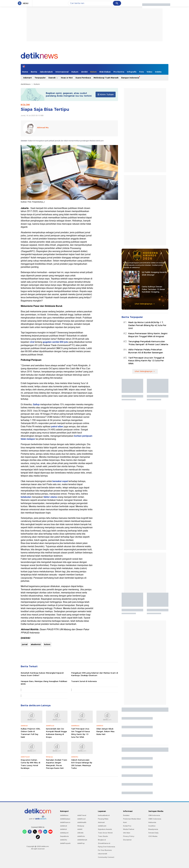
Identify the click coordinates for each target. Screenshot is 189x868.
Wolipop (81, 826)
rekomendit (102, 854)
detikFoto (81, 836)
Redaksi (126, 815)
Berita (34, 72)
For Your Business (105, 850)
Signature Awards (105, 829)
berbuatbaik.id (104, 815)
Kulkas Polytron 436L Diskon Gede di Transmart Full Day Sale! (30, 733)
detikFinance (65, 822)
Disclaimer (127, 840)
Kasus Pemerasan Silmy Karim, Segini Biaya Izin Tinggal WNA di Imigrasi (148, 335)
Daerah (53, 78)
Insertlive (152, 826)
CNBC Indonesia (155, 819)
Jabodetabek (46, 72)
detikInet (64, 826)
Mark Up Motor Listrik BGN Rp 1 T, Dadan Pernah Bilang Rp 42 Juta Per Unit (147, 325)
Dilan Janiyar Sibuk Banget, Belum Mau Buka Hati (105, 731)
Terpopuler (40, 78)
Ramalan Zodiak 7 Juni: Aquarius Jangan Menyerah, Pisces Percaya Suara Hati (57, 764)
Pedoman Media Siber (132, 819)
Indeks (158, 72)
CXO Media (153, 836)
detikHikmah (82, 840)
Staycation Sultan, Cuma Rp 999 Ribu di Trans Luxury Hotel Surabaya (30, 764)
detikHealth (82, 822)
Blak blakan (105, 72)
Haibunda (152, 822)
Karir (125, 822)
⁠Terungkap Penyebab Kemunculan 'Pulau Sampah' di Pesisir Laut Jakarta (148, 343)
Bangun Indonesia (130, 78)
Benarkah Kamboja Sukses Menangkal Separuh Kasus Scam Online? (42, 674)
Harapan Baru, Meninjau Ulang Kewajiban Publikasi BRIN (44, 683)
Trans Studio (103, 836)
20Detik (80, 833)
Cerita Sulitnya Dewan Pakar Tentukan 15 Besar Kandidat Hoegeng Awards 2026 (153, 289)
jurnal (25, 644)
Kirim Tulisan (106, 94)
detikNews (26, 84)
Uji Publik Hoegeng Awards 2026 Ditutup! (154, 273)
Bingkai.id (102, 840)
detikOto (64, 840)
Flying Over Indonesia (106, 847)
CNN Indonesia (154, 815)
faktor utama (50, 497)
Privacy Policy (129, 836)
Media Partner (129, 829)
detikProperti (65, 843)
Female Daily (153, 833)
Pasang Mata (103, 819)
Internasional (62, 72)
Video (149, 72)
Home (25, 72)
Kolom (94, 72)
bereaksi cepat (60, 481)
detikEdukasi (65, 819)
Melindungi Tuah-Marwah (106, 78)
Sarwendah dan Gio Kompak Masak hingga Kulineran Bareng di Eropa (56, 733)
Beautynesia (153, 829)
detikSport (64, 833)
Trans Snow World (105, 833)
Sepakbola (64, 836)
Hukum (75, 72)
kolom (47, 644)
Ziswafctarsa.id (104, 843)
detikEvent (102, 826)
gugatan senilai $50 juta (55, 342)
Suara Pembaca (83, 78)
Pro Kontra (119, 72)
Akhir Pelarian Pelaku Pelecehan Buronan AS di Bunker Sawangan (146, 351)
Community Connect (106, 857)
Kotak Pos (127, 826)
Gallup (36, 405)
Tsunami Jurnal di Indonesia (84, 681)
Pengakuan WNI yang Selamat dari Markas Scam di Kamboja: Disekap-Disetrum (95, 674)
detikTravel (82, 815)
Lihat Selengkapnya (145, 304)
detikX (84, 72)
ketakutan (26, 497)
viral (32, 342)
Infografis (132, 72)
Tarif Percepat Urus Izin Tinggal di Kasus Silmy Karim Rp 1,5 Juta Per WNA (81, 733)
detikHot (63, 829)
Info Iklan (127, 833)
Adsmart (28, 78)
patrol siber (57, 427)
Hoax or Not (67, 78)
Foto (142, 72)
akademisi (36, 644)
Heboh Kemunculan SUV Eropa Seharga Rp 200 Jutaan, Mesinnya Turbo (82, 764)
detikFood (81, 819)
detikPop (81, 843)
